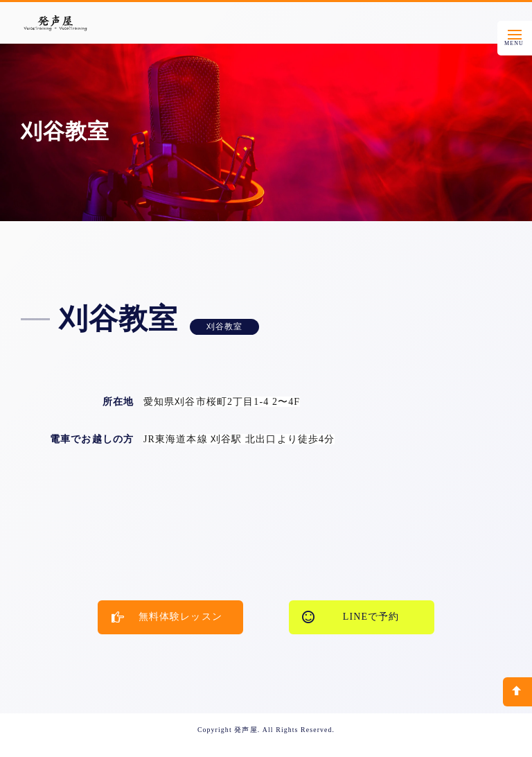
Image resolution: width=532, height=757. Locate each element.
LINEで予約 (351, 617)
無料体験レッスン (167, 617)
